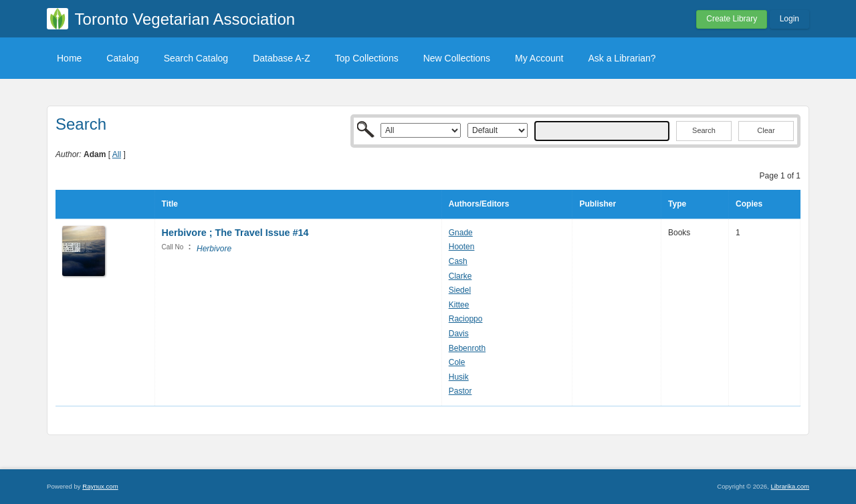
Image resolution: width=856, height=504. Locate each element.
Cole (457, 362)
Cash (458, 261)
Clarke (460, 276)
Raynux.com (100, 486)
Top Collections (367, 58)
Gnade (461, 233)
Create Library (732, 19)
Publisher (598, 204)
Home (69, 58)
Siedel (460, 290)
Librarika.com (790, 486)
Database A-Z (282, 58)
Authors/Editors (479, 204)
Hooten (462, 247)
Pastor (460, 391)
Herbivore (214, 249)
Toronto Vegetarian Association (185, 19)
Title (170, 204)
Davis (459, 334)
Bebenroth (467, 348)
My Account (539, 58)
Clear (766, 130)
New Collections (457, 58)
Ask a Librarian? (622, 58)
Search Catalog (196, 58)
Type (677, 204)
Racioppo (466, 319)
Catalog (122, 58)
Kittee (459, 305)
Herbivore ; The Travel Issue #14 (235, 233)
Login (789, 19)
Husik (459, 377)
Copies (749, 204)
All (117, 154)
